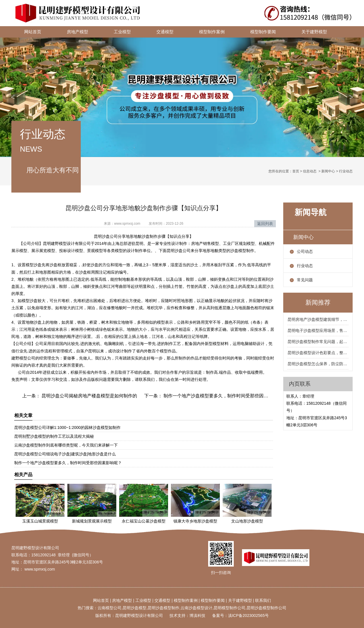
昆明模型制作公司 (229, 608)
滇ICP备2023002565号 (248, 615)
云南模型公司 (109, 608)
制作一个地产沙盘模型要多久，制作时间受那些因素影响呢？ (224, 396)
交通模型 (165, 32)
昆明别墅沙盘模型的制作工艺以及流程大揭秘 (54, 436)
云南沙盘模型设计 (197, 608)
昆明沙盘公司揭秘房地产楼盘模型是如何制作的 (89, 396)
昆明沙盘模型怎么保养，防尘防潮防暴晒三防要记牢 (318, 364)
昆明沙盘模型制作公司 (266, 608)
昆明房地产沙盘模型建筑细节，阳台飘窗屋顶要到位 (318, 319)
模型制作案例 (212, 32)
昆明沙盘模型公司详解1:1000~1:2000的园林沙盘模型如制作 (67, 427)
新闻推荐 (318, 302)
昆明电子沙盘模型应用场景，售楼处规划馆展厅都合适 (318, 330)
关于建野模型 (314, 32)
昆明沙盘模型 (135, 608)
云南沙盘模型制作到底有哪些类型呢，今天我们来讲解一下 (66, 445)
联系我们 (263, 600)
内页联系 (300, 384)
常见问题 (305, 280)
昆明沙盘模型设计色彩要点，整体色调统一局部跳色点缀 (318, 353)
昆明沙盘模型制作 (164, 608)
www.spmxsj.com (127, 224)
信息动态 (310, 171)
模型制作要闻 (263, 32)
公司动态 (305, 251)
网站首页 (33, 32)
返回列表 (265, 224)
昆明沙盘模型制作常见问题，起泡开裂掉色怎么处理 (318, 342)
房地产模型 (77, 32)
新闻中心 (328, 171)
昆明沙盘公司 (179, 251)
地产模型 (124, 600)
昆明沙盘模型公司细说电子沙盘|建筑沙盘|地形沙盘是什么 (65, 454)
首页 (296, 171)
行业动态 (305, 266)
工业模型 (122, 32)
